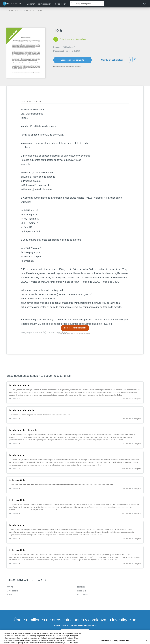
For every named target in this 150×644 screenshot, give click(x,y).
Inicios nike (81, 591)
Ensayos (31, 11)
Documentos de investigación (39, 4)
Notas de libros (61, 4)
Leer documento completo (73, 60)
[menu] (146, 4)
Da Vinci (10, 587)
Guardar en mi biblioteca (112, 60)
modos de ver (82, 595)
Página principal (15, 11)
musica (9, 595)
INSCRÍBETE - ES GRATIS (75, 632)
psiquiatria (81, 587)
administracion (12, 591)
